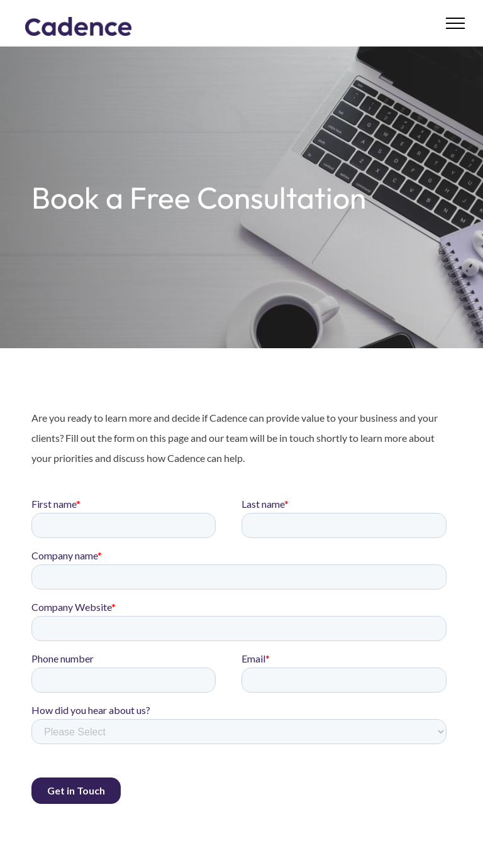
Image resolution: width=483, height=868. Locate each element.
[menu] (455, 23)
